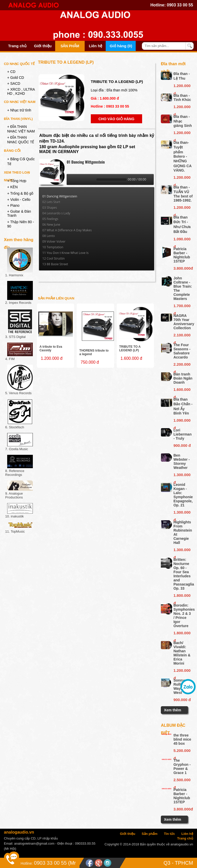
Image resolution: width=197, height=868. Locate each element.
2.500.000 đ (182, 781)
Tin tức (169, 834)
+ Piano (13, 205)
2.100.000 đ (182, 336)
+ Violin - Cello (19, 200)
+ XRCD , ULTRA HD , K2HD (21, 91)
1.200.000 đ (182, 671)
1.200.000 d (182, 87)
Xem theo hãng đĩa (19, 241)
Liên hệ (95, 46)
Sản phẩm (70, 46)
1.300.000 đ (182, 476)
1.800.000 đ (182, 596)
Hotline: (27, 863)
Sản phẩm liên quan (56, 298)
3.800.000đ (183, 268)
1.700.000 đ (182, 307)
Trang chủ (17, 46)
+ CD (11, 72)
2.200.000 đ (182, 365)
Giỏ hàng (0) (121, 46)
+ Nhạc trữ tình (19, 110)
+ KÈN (12, 187)
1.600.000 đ (182, 390)
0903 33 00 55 (180, 5)
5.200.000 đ (182, 751)
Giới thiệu (43, 46)
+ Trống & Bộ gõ (20, 193)
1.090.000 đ (182, 240)
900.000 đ (182, 445)
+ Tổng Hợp (17, 181)
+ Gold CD (16, 78)
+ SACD (14, 83)
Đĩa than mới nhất (173, 65)
